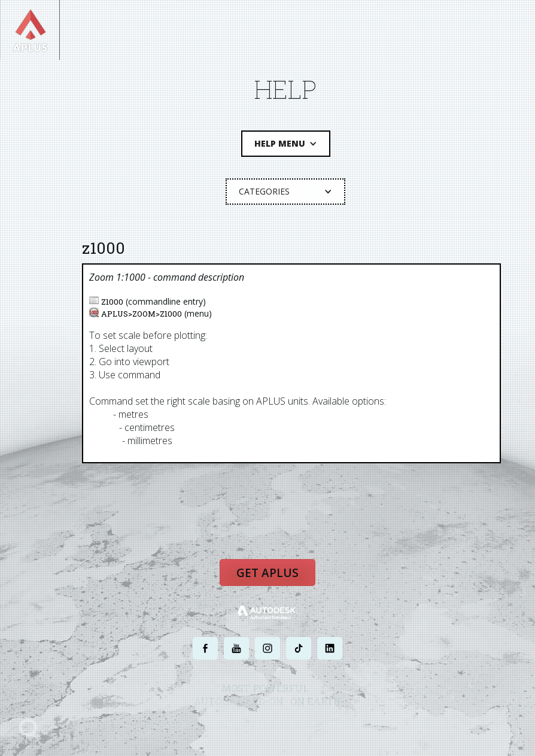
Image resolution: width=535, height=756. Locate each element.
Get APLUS (267, 573)
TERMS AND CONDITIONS (311, 725)
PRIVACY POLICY (246, 725)
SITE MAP (368, 725)
